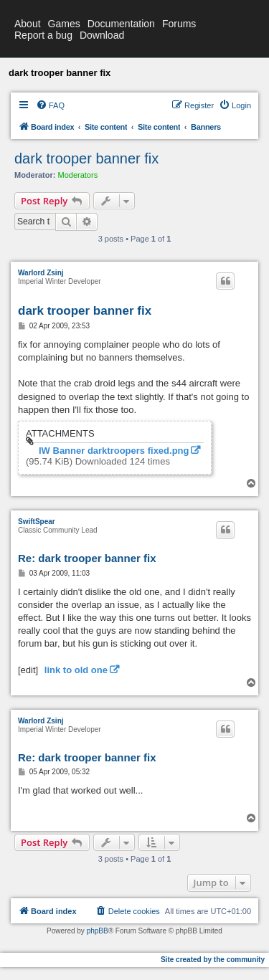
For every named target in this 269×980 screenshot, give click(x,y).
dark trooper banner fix (86, 158)
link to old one (76, 670)
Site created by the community (213, 960)
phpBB (98, 931)
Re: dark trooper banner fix (87, 558)
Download (102, 35)
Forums (179, 24)
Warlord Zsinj (41, 273)
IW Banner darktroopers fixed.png (114, 451)
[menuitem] (50, 105)
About (28, 24)
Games (64, 24)
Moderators (78, 175)
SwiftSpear (37, 522)
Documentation (121, 24)
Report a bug (43, 35)
